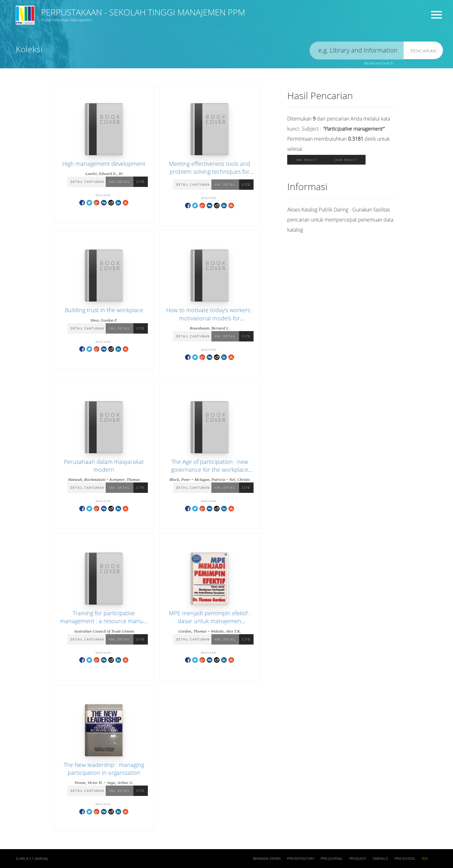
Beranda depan (267, 859)
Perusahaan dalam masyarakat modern (104, 466)
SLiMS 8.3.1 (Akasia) (32, 859)
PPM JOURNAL (332, 859)
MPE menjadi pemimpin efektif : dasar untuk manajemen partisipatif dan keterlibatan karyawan (210, 625)
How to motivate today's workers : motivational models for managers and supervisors (210, 318)
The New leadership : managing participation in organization (104, 769)
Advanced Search (378, 63)
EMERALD (380, 859)
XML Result (306, 160)
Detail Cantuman (87, 182)
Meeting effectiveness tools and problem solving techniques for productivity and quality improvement (210, 176)
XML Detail (120, 182)
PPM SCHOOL (405, 859)
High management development (104, 164)
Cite (141, 182)
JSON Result (346, 160)
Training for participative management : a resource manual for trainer (104, 621)
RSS (425, 859)
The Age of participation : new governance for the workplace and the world (210, 470)
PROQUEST (358, 859)
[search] (357, 51)
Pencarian (423, 51)
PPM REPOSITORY (301, 859)
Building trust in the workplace (104, 310)
